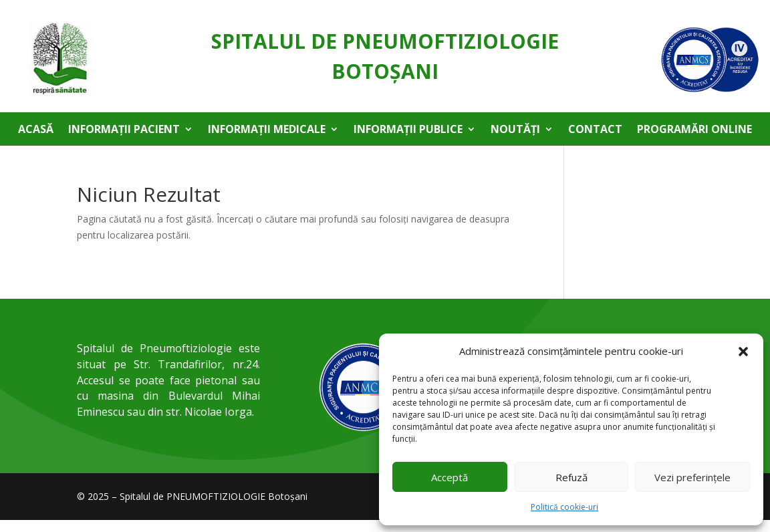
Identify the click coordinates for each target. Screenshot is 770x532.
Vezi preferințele (692, 477)
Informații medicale (267, 130)
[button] (743, 352)
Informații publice (408, 130)
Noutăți (515, 130)
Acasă (36, 130)
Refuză (571, 477)
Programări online (694, 130)
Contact (595, 130)
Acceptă (450, 477)
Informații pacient (124, 130)
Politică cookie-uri (564, 507)
